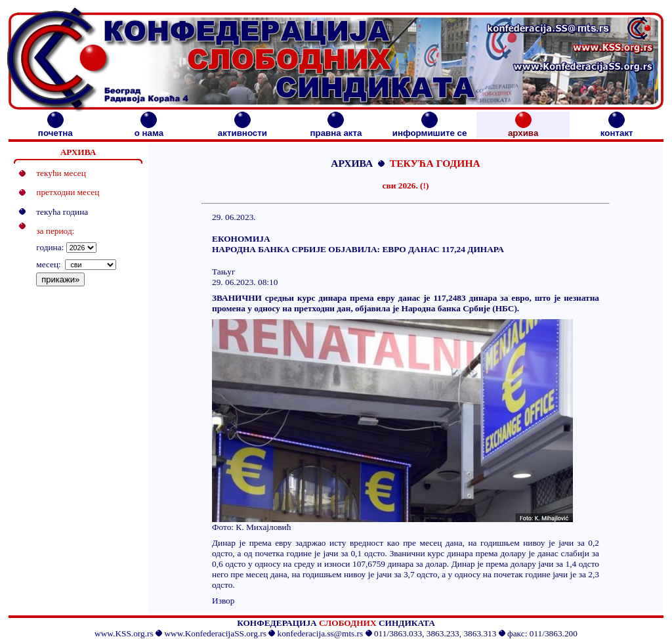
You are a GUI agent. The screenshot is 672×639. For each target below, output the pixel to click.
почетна (55, 129)
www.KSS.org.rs (124, 633)
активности (242, 129)
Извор (223, 601)
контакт (617, 129)
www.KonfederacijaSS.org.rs (215, 633)
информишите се (430, 129)
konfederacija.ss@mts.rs (321, 633)
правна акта (336, 129)
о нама (149, 129)
